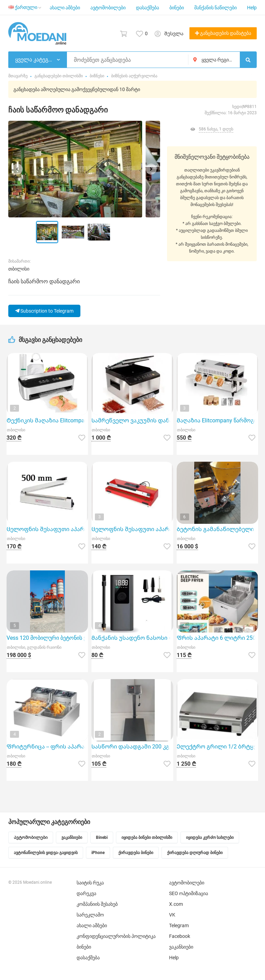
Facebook (180, 936)
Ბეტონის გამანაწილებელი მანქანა (217, 529)
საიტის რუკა (90, 883)
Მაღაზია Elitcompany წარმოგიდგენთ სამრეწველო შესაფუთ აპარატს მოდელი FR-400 (217, 420)
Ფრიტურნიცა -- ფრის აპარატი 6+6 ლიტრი (47, 747)
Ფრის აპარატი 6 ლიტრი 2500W (217, 638)
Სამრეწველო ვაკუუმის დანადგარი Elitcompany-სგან (132, 420)
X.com (176, 904)
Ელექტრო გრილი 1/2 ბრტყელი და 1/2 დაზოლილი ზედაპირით (217, 747)
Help (252, 8)
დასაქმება (148, 8)
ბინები (177, 8)
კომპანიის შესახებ (97, 904)
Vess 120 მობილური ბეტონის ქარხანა (47, 638)
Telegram (179, 925)
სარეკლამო (90, 915)
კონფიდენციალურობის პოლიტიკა (116, 936)
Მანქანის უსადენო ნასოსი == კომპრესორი (132, 638)
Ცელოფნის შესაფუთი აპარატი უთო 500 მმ (47, 529)
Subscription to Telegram (44, 311)
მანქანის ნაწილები (215, 8)
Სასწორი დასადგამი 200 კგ (130, 747)
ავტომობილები (108, 8)
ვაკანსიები (181, 947)
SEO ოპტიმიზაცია (189, 893)
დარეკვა (86, 893)
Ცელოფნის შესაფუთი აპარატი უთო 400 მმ (132, 529)
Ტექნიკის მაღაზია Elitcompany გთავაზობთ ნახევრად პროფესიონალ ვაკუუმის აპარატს (47, 420)
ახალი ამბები (65, 8)
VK (172, 915)
